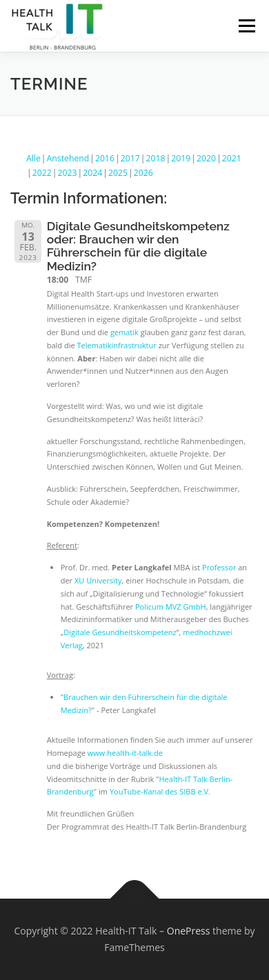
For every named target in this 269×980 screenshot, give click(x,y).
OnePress (189, 931)
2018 (156, 158)
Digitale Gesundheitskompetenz (120, 632)
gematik (124, 332)
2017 (130, 158)
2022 (42, 173)
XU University (98, 580)
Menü (246, 26)
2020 (206, 158)
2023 (68, 173)
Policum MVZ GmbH (171, 607)
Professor (219, 567)
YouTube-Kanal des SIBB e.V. (160, 791)
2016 (105, 158)
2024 (92, 173)
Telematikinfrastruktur (116, 345)
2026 (143, 173)
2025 (118, 173)
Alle (33, 158)
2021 (232, 158)
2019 (181, 158)
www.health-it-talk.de (125, 753)
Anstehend (68, 158)
